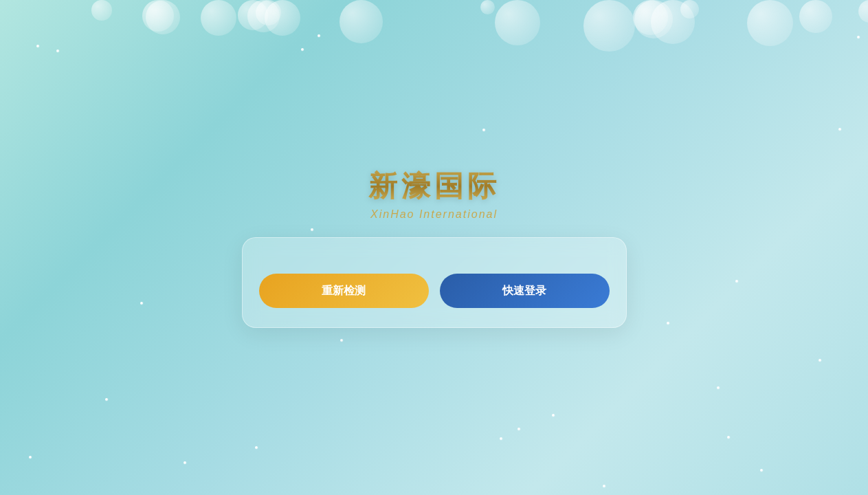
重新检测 (344, 290)
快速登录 (524, 290)
